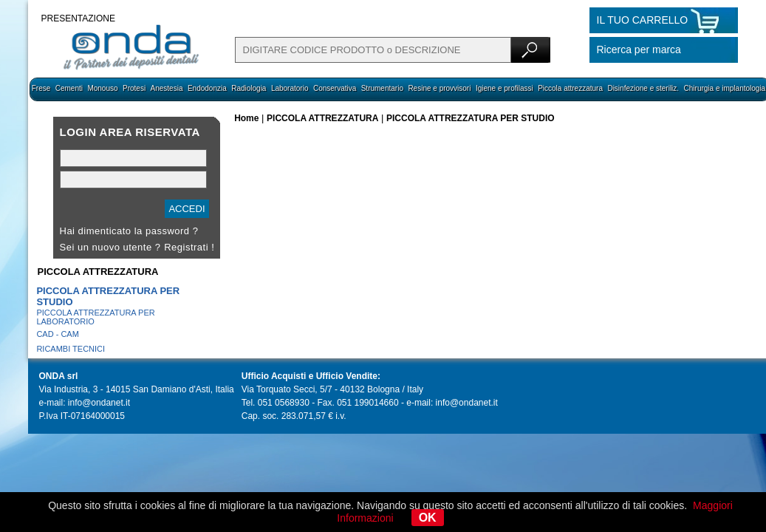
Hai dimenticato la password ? (129, 231)
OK (428, 518)
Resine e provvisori (439, 88)
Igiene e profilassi (505, 88)
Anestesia (167, 88)
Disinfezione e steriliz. (643, 88)
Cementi (69, 88)
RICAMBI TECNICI (71, 349)
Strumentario (382, 88)
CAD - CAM (57, 334)
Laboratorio (290, 88)
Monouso (102, 88)
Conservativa (335, 88)
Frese (41, 88)
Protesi (134, 88)
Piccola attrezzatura (570, 88)
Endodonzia (207, 88)
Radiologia (249, 88)
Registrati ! (189, 247)
